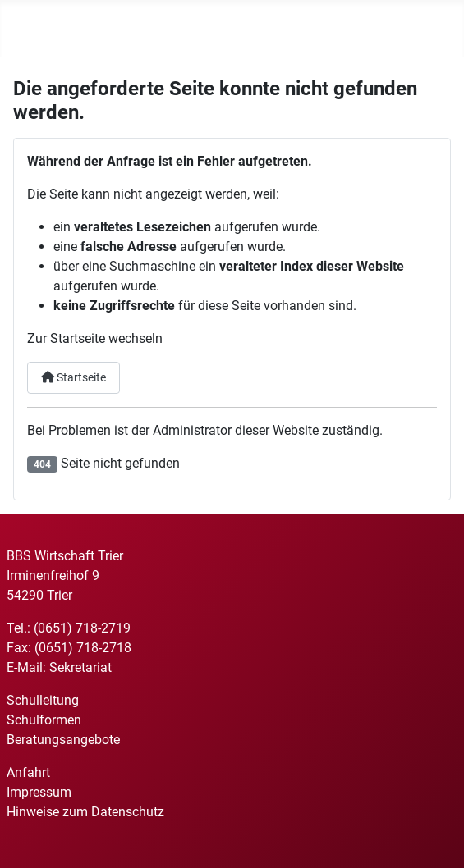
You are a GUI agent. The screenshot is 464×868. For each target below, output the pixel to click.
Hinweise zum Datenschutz (85, 812)
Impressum (39, 792)
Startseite (74, 378)
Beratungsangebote (63, 740)
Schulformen (44, 720)
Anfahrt (28, 772)
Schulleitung (43, 700)
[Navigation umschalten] (25, 32)
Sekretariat (80, 667)
